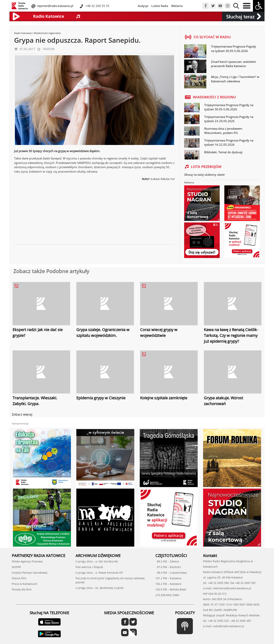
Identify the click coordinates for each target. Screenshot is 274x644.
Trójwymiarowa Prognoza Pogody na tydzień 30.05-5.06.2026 (234, 49)
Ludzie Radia (160, 6)
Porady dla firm (22, 589)
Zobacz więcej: (22, 414)
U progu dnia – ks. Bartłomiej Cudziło (100, 588)
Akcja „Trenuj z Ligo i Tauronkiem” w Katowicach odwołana (235, 79)
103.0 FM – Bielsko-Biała (171, 589)
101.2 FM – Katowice (168, 578)
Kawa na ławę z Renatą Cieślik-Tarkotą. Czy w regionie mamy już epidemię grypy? (231, 335)
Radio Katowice (23, 33)
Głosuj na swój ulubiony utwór (205, 175)
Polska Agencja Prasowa (27, 561)
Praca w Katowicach (25, 584)
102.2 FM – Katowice (168, 584)
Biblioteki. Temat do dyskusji (223, 152)
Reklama (177, 6)
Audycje (143, 6)
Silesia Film (19, 578)
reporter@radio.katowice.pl (55, 6)
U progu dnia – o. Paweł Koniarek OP (99, 573)
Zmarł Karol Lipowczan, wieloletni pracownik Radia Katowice (234, 64)
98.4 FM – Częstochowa (171, 573)
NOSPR (16, 567)
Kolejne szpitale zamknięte (164, 398)
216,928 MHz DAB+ (168, 595)
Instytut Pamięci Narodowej (30, 573)
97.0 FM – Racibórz (168, 567)
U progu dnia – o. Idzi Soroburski (97, 561)
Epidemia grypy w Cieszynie (101, 398)
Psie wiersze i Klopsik (89, 567)
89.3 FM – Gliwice (167, 561)
